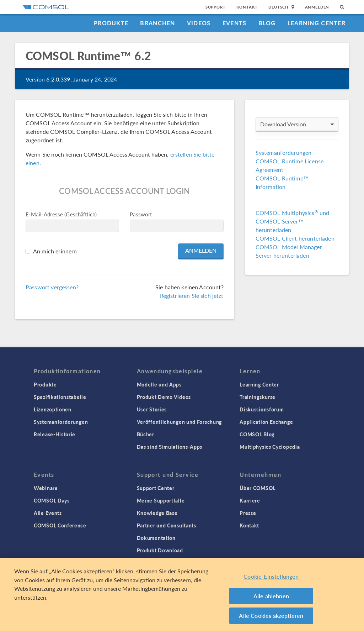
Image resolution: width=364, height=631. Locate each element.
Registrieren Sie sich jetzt (192, 296)
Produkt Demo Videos (164, 397)
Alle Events (48, 513)
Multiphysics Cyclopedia (270, 447)
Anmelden (317, 7)
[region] (182, 595)
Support (216, 7)
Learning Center (317, 23)
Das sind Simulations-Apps (170, 447)
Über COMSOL (258, 488)
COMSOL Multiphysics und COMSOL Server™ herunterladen (293, 221)
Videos (199, 23)
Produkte (111, 23)
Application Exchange (266, 422)
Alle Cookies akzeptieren (271, 616)
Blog (267, 23)
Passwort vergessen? (52, 287)
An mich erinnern (55, 251)
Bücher (146, 434)
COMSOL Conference (60, 525)
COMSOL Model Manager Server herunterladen (289, 251)
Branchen (157, 23)
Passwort (141, 214)
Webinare (46, 488)
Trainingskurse (258, 397)
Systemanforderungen (284, 153)
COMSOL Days (52, 500)
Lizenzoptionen (53, 409)
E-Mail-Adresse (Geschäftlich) (61, 214)
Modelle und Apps (159, 384)
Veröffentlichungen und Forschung (179, 422)
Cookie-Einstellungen (271, 576)
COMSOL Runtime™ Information (282, 182)
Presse (248, 513)
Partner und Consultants (167, 525)
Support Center (156, 488)
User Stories (152, 409)
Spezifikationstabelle (60, 397)
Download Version (297, 124)
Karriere (250, 500)
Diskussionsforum (262, 409)
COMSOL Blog (257, 434)
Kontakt (247, 7)
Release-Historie (55, 434)
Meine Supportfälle (161, 500)
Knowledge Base (157, 513)
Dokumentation (156, 538)
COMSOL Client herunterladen (295, 238)
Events (235, 23)
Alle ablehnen (271, 596)
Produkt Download (160, 550)
